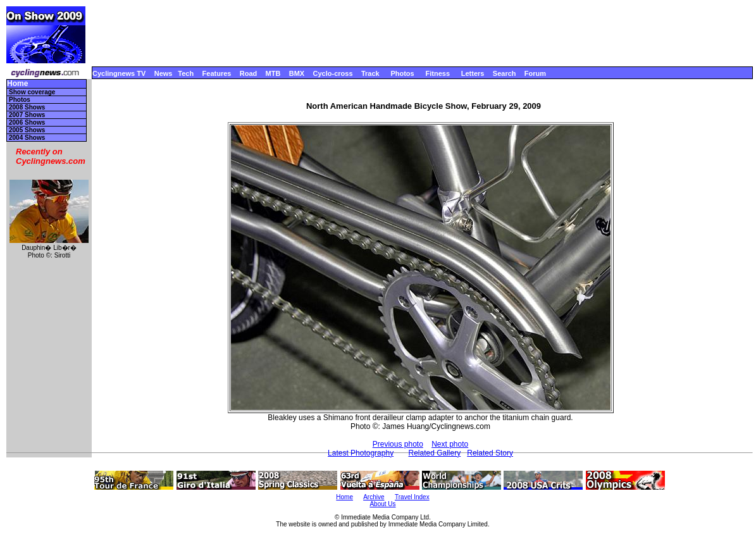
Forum (535, 73)
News (164, 73)
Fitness (437, 73)
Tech (186, 73)
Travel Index (412, 497)
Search (505, 73)
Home (17, 84)
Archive (374, 497)
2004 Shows (27, 138)
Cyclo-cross (333, 73)
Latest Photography (361, 453)
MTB (273, 73)
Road (249, 73)
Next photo (450, 444)
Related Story (490, 453)
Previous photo (398, 444)
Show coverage (32, 92)
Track (370, 73)
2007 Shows (27, 115)
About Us (382, 504)
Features (217, 73)
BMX (297, 73)
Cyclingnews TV (119, 73)
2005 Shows (27, 130)
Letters (473, 73)
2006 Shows (27, 122)
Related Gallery (434, 453)
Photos (402, 73)
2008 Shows (27, 107)
